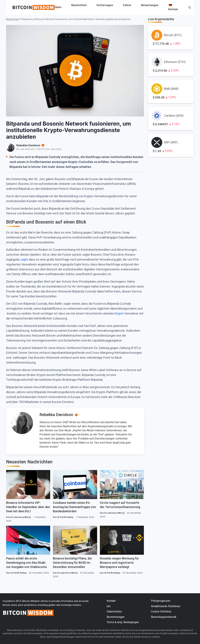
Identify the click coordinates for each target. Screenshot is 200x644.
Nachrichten (79, 5)
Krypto (119, 313)
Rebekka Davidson (56, 415)
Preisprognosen (161, 601)
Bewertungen (150, 5)
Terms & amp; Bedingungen (123, 622)
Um (109, 606)
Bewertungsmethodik (164, 617)
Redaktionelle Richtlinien (166, 606)
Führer (127, 5)
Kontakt (111, 601)
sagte (24, 259)
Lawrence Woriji (22, 517)
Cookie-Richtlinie (161, 611)
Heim (58, 7)
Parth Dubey (67, 517)
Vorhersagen (105, 5)
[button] (190, 8)
